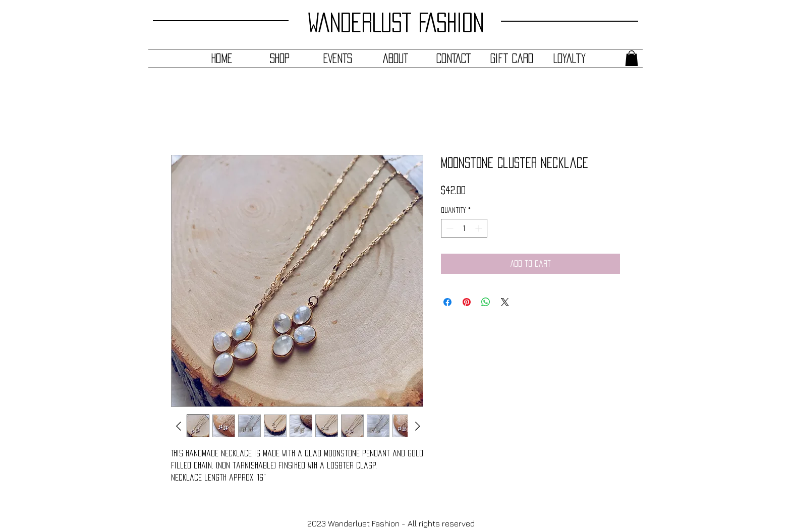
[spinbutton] (464, 228)
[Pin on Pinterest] (467, 302)
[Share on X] (505, 302)
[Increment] (479, 228)
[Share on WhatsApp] (486, 302)
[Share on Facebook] (447, 302)
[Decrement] (449, 228)
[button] (632, 58)
